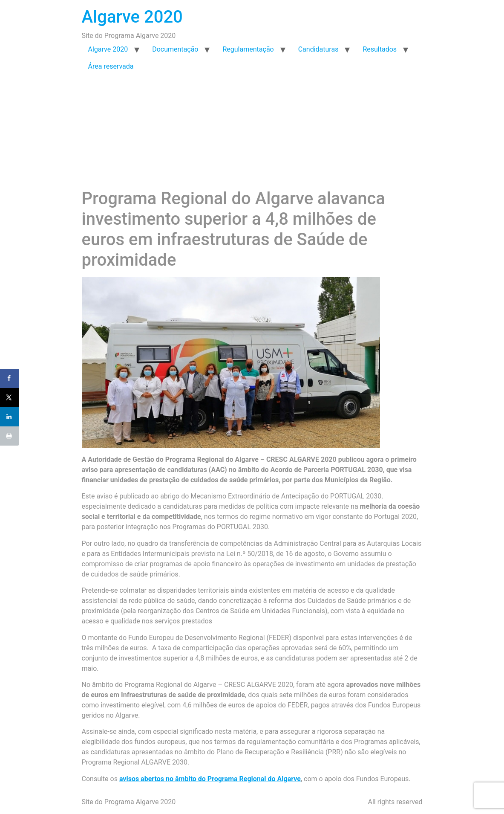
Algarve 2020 (132, 17)
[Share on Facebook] (10, 378)
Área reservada (111, 66)
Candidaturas (318, 49)
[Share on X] (10, 398)
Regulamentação (248, 49)
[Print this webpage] (10, 436)
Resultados (380, 49)
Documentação (175, 49)
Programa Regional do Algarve (213, 459)
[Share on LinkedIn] (10, 417)
